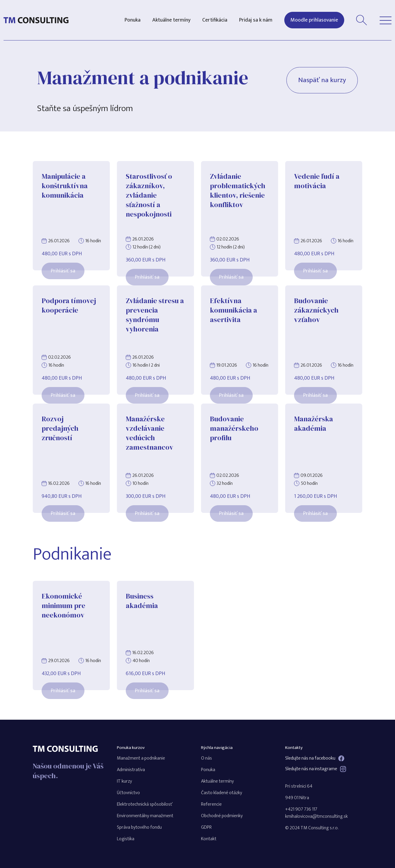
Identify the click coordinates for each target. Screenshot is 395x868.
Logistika (126, 839)
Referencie (211, 804)
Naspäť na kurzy (321, 81)
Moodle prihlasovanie (314, 20)
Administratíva (131, 770)
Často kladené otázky (222, 793)
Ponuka (133, 20)
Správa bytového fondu (139, 827)
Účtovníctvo (128, 793)
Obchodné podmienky (222, 816)
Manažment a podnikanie (141, 758)
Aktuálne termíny (171, 20)
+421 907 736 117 (301, 809)
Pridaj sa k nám (256, 20)
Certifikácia (215, 20)
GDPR (206, 827)
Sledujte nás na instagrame (316, 769)
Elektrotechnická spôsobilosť (145, 804)
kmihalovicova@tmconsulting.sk (316, 816)
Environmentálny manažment (145, 816)
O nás (207, 758)
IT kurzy (124, 781)
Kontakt (209, 839)
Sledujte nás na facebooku (315, 758)
